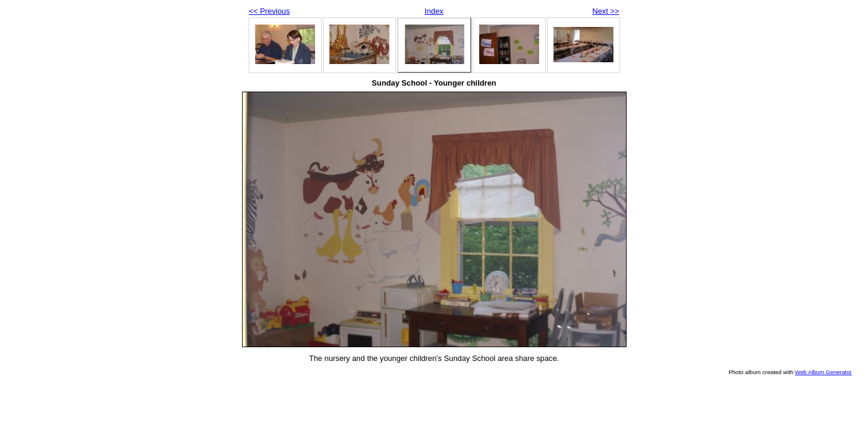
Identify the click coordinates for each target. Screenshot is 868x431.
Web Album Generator (823, 372)
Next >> (606, 11)
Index (434, 11)
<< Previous (270, 11)
